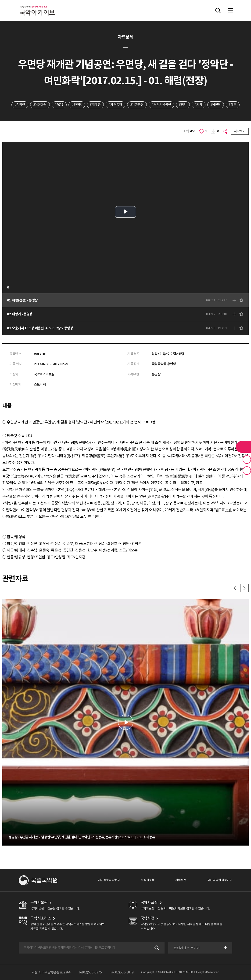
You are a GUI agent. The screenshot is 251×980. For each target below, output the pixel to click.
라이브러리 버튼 (243, 447)
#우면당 (77, 105)
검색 (156, 948)
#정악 (183, 105)
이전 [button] (235, 588)
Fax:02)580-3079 (122, 972)
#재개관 (95, 105)
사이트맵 (181, 880)
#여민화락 (40, 105)
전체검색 (218, 11)
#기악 (199, 105)
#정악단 (20, 105)
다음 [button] (244, 588)
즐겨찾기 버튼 (247, 460)
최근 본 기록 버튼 (247, 471)
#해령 (233, 105)
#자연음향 (115, 105)
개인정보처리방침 (109, 880)
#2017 (59, 105)
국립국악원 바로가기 (220, 880)
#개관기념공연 (161, 105)
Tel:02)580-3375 (90, 972)
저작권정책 (147, 880)
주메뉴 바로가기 (0, 0)
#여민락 (216, 105)
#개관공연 (137, 105)
